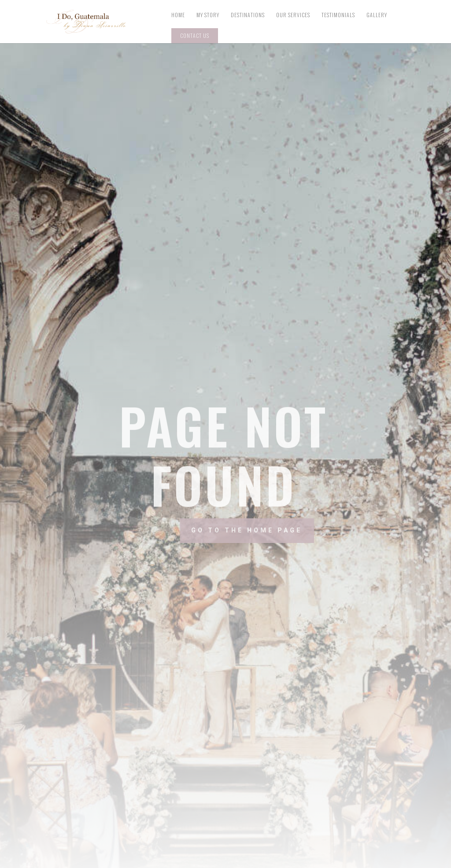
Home (178, 15)
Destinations (248, 15)
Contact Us (195, 35)
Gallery (377, 15)
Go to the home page (270, 530)
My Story (208, 15)
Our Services (293, 15)
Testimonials (338, 15)
